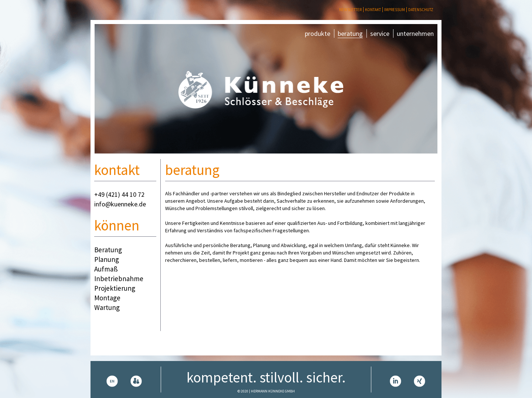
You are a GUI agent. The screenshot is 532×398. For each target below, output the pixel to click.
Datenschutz (421, 10)
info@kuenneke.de (120, 204)
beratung (350, 33)
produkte (318, 33)
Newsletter (350, 10)
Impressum (395, 10)
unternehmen (415, 33)
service (380, 33)
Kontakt (373, 10)
